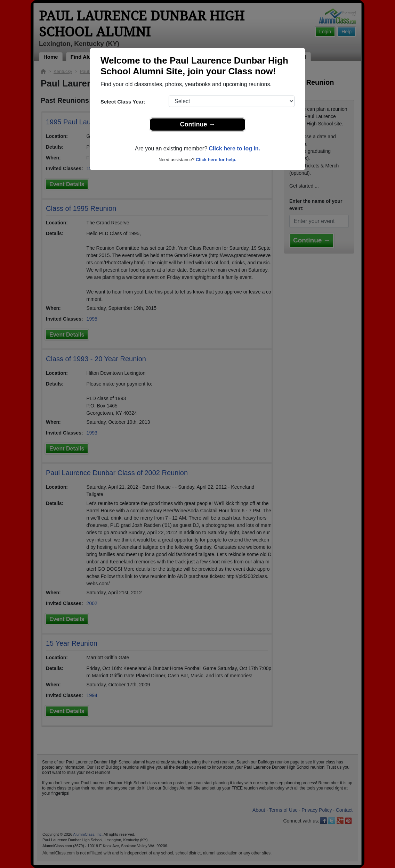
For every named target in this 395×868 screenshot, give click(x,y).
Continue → (198, 124)
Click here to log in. (234, 148)
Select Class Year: (123, 102)
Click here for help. (216, 160)
